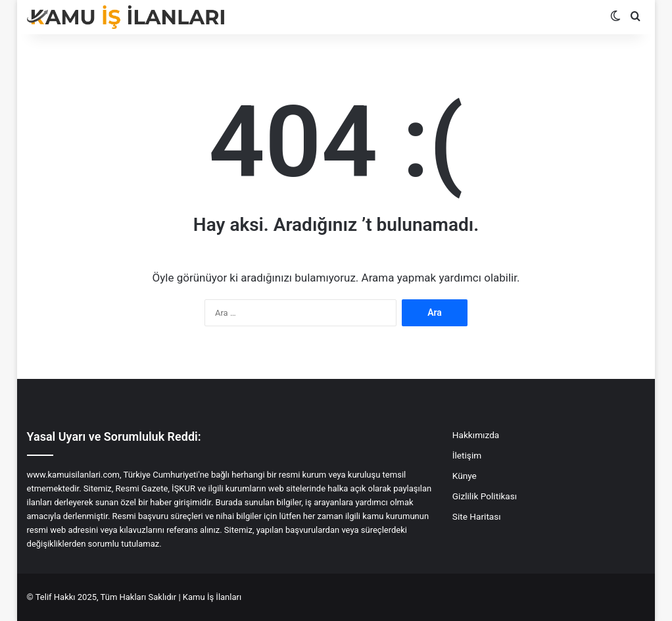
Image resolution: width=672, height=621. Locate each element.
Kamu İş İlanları (212, 597)
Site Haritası (477, 516)
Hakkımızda (476, 435)
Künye (465, 476)
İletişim (467, 455)
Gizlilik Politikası (485, 496)
